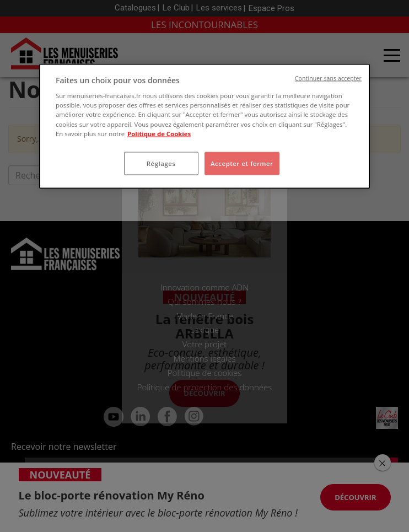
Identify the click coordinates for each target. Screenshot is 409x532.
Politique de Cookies (159, 133)
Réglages (161, 163)
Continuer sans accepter (328, 78)
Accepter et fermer (242, 163)
